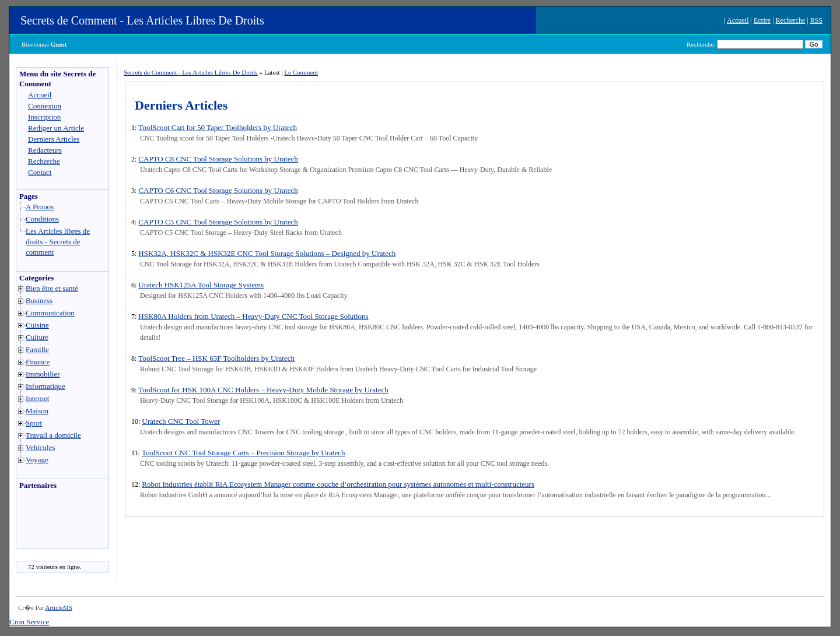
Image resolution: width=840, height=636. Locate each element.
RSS (816, 20)
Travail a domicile (53, 435)
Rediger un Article (56, 128)
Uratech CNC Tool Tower (181, 421)
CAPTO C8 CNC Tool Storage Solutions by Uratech (218, 159)
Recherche (791, 20)
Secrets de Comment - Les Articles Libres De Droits (142, 20)
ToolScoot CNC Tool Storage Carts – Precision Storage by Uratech (244, 453)
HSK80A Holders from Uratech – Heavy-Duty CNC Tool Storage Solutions (253, 316)
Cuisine (37, 325)
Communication (50, 313)
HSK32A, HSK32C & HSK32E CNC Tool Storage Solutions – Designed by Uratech (267, 253)
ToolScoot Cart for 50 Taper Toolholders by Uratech (218, 127)
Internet (37, 398)
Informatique (45, 386)
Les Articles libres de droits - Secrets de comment (58, 242)
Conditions (42, 219)
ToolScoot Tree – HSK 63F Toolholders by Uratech (216, 358)
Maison (37, 411)
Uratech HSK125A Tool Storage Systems (201, 285)
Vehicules (41, 447)
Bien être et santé (52, 288)
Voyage (37, 460)
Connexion (45, 106)
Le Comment (301, 72)
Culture (37, 337)
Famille (37, 349)
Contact (40, 172)
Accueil (738, 20)
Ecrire (762, 20)
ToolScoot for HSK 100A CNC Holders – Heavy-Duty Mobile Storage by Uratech (263, 390)
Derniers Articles (54, 139)
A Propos (40, 207)
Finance (38, 362)
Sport (34, 423)
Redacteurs (45, 150)
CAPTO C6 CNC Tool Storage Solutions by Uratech (218, 190)
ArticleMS (58, 607)
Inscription (44, 117)
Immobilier (43, 374)
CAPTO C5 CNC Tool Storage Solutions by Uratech (218, 222)
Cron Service (29, 622)
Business (39, 301)
